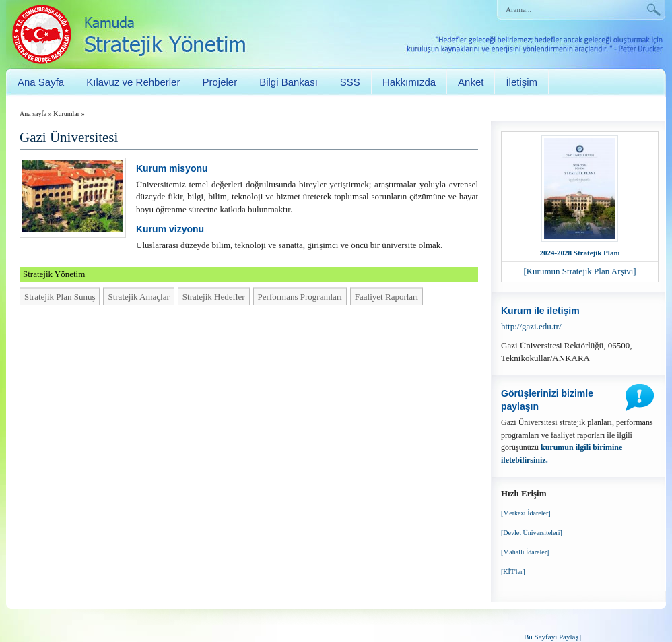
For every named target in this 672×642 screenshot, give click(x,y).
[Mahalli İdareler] (525, 552)
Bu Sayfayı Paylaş (551, 637)
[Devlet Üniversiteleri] (532, 533)
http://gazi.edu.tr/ (531, 326)
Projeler (220, 82)
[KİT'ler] (513, 572)
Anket (471, 82)
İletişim (522, 82)
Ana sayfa (33, 114)
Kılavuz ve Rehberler (133, 82)
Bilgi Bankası (289, 82)
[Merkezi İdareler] (526, 513)
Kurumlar (66, 114)
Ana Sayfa (41, 82)
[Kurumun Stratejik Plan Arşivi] (579, 271)
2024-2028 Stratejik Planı (579, 253)
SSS (350, 82)
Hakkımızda (409, 82)
